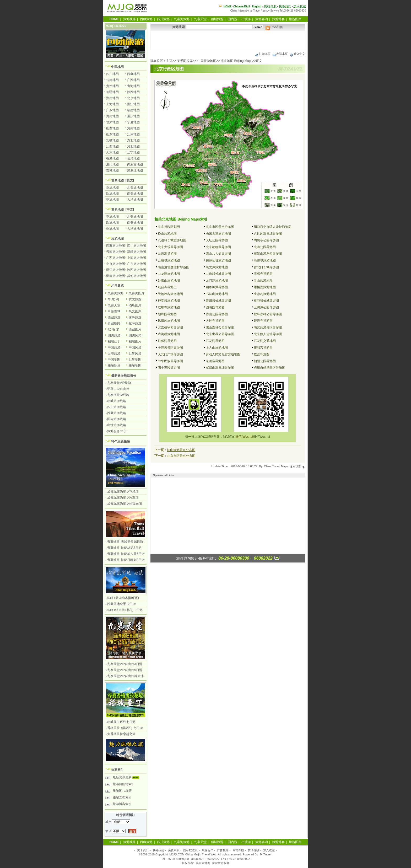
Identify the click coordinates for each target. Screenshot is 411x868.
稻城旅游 (217, 19)
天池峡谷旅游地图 (170, 294)
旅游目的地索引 (120, 785)
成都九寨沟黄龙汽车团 (123, 498)
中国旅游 (114, 347)
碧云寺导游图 (263, 321)
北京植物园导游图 (170, 328)
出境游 (246, 19)
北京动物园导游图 (218, 247)
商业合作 (207, 850)
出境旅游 (114, 353)
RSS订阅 (274, 27)
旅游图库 (295, 19)
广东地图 (112, 110)
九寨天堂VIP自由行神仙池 (125, 676)
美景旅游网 (203, 863)
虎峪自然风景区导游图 (269, 368)
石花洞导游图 (215, 341)
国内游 (232, 19)
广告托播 (223, 850)
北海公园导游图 (265, 247)
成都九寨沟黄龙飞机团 (123, 492)
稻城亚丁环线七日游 (121, 722)
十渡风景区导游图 (170, 348)
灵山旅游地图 (263, 281)
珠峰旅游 (135, 317)
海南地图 (112, 116)
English (257, 6)
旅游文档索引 (118, 798)
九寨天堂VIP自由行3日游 (125, 664)
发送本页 (280, 54)
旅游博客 (278, 19)
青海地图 (133, 86)
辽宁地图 (133, 152)
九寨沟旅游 (182, 19)
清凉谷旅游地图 (265, 260)
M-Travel (266, 854)
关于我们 (143, 850)
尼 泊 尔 (113, 329)
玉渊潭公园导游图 (266, 307)
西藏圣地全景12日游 (121, 604)
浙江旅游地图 (116, 270)
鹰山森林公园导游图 (220, 328)
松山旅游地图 (167, 234)
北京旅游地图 (116, 264)
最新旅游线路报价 (124, 376)
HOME (228, 6)
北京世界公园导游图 (220, 334)
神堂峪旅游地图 (169, 301)
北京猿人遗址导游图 (268, 334)
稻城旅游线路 (117, 401)
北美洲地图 (135, 187)
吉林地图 (112, 170)
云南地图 (112, 80)
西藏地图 (133, 74)
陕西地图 (133, 92)
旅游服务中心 (117, 431)
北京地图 (133, 98)
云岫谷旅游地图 (169, 260)
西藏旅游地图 (116, 246)
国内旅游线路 (117, 419)
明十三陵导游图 (169, 368)
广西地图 (133, 80)
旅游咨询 (262, 19)
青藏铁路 (114, 323)
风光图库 (135, 311)
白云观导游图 (167, 254)
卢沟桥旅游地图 (169, 334)
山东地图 (112, 134)
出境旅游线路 (117, 425)
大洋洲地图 (135, 200)
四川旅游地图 (137, 246)
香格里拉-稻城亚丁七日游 (125, 728)
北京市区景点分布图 (220, 227)
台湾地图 (133, 158)
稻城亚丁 (114, 341)
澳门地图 (112, 164)
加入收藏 (300, 6)
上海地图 (112, 104)
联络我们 (285, 6)
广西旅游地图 (116, 258)
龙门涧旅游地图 (217, 281)
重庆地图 (133, 116)
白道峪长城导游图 (218, 274)
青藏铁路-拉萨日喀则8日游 (126, 560)
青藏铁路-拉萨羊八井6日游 (126, 554)
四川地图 (112, 74)
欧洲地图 (112, 194)
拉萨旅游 (135, 323)
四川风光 (135, 335)
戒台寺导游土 (167, 287)
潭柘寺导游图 (263, 274)
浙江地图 (133, 104)
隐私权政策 (190, 850)
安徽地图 (112, 140)
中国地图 (117, 67)
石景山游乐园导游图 (268, 254)
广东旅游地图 (137, 264)
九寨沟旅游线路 (118, 395)
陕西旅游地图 (137, 270)
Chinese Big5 (242, 6)
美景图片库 (185, 61)
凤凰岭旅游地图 (169, 321)
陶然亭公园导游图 (266, 240)
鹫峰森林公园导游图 (268, 314)
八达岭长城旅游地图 (172, 240)
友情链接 (253, 850)
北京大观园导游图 (170, 247)
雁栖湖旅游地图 (265, 287)
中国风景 (135, 347)
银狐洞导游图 (167, 341)
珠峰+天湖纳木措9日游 (123, 598)
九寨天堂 (200, 19)
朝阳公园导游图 (265, 361)
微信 (239, 437)
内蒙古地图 (135, 164)
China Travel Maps (276, 466)
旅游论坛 (114, 366)
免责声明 (174, 850)
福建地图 (133, 110)
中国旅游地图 (207, 61)
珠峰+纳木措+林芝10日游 (125, 610)
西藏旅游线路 (117, 413)
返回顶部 (297, 466)
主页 (169, 61)
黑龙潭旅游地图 (217, 267)
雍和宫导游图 (263, 348)
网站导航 (270, 6)
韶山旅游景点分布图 (181, 450)
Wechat (248, 437)
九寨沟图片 (137, 293)
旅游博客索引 (118, 805)
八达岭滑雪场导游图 (268, 234)
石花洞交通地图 (265, 341)
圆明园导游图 (215, 307)
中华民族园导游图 (170, 361)
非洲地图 (112, 200)
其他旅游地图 (137, 276)
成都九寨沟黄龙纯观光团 (125, 504)
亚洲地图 (112, 187)
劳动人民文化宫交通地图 (223, 354)
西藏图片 (135, 329)
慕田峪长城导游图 (218, 301)
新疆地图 (112, 92)
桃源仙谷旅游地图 (218, 260)
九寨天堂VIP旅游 (119, 383)
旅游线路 (129, 19)
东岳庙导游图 (215, 361)
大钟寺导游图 (215, 321)
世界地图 (117, 180)
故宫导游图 (262, 354)
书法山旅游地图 (217, 294)
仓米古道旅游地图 (218, 234)
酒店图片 (135, 305)
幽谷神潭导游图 (217, 287)
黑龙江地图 (135, 170)
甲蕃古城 (114, 311)
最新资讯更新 (124, 778)
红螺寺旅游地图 (169, 307)
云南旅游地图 (116, 252)
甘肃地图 (112, 122)
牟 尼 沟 (113, 299)
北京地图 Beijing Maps (236, 61)
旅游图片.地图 (119, 791)
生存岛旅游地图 (265, 294)
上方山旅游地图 (217, 348)
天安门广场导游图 (170, 354)
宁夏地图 (133, 122)
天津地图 (112, 152)
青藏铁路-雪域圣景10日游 (125, 542)
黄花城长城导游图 (266, 301)
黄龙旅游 (135, 299)
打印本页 (263, 54)
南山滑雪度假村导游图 (174, 267)
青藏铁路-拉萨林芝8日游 (124, 548)
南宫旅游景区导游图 (268, 328)
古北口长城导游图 (266, 267)
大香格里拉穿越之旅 (121, 734)
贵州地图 (112, 86)
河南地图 (133, 128)
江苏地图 (133, 134)
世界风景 (135, 353)
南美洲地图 (135, 194)
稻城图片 (135, 341)
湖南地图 (112, 98)
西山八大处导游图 (218, 254)
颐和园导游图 (167, 314)
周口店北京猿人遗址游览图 (273, 227)
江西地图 (112, 146)
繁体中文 (297, 54)
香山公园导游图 (217, 314)
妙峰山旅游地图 (169, 281)
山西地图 (112, 128)
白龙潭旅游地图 (169, 274)
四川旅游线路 (117, 407)
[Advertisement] (228, 41)
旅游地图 (117, 239)
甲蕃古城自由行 (118, 389)
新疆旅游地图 (137, 252)
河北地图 (133, 146)
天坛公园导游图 (217, 240)
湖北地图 (133, 140)
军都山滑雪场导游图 (220, 368)
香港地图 (112, 158)
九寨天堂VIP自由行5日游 (125, 670)
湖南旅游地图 (116, 276)
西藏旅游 (146, 19)
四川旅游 (163, 19)
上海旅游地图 (137, 258)
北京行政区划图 (169, 227)
